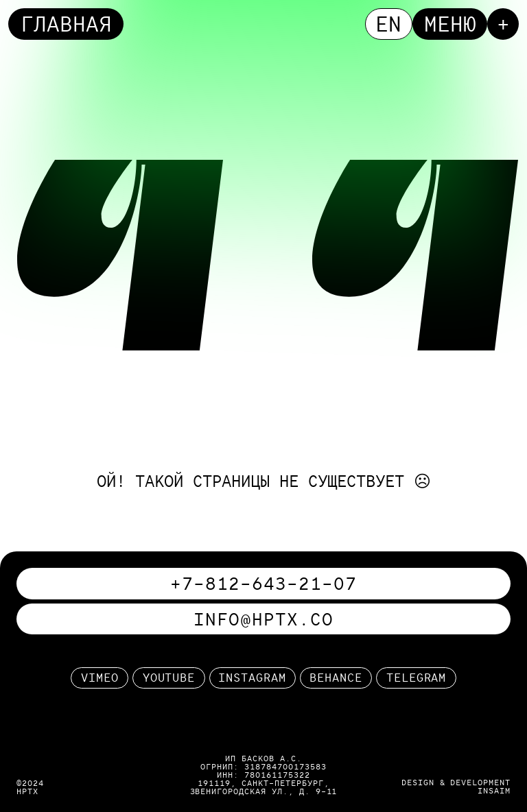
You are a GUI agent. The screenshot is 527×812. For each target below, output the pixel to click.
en (388, 24)
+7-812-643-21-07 (263, 583)
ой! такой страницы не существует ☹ (264, 481)
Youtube (169, 678)
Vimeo (100, 678)
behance (336, 678)
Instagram (252, 678)
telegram (417, 678)
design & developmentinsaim (456, 786)
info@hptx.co (263, 619)
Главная (66, 24)
